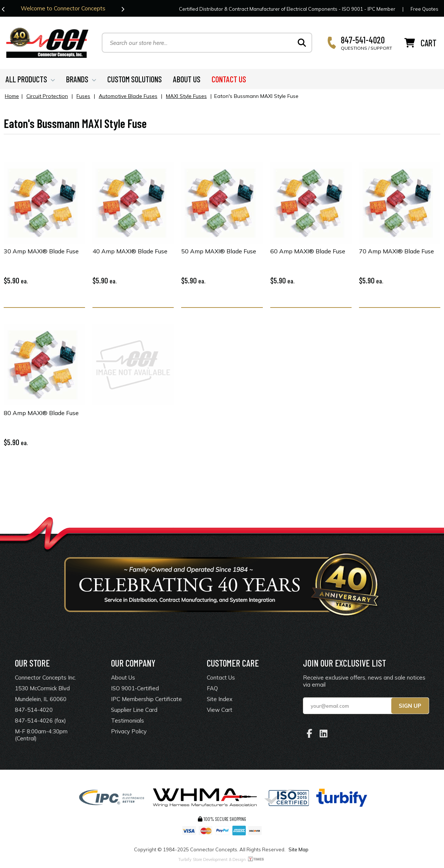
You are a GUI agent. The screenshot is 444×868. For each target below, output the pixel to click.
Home (12, 97)
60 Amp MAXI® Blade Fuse (308, 252)
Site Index (220, 701)
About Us (123, 679)
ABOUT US (187, 80)
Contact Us (221, 679)
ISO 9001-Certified (135, 690)
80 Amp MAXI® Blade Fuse (41, 414)
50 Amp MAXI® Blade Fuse (219, 252)
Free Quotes (425, 9)
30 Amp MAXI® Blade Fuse (41, 252)
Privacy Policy (129, 733)
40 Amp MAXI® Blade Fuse (130, 252)
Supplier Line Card (134, 711)
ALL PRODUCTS (30, 80)
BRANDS (81, 80)
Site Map (298, 851)
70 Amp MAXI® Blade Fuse (396, 252)
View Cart (220, 711)
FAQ (212, 690)
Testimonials (128, 722)
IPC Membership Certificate (146, 701)
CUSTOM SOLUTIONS (135, 80)
